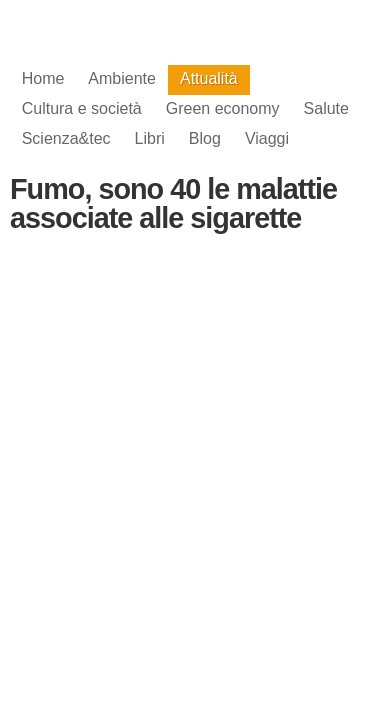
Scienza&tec (66, 138)
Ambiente (122, 78)
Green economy (223, 108)
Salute (326, 108)
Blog (205, 138)
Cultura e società (82, 108)
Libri (150, 138)
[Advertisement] (194, 416)
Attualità (209, 78)
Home (43, 78)
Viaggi (267, 138)
